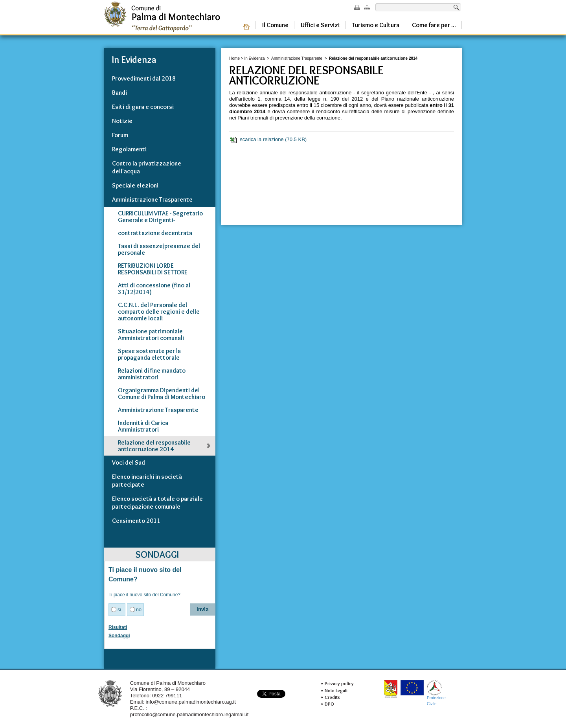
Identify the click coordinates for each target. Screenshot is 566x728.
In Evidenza (254, 58)
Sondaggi (119, 636)
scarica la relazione (268, 140)
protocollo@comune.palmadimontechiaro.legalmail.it (189, 714)
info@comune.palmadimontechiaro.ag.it (191, 702)
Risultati (118, 627)
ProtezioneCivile (436, 693)
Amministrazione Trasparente (297, 58)
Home (234, 58)
